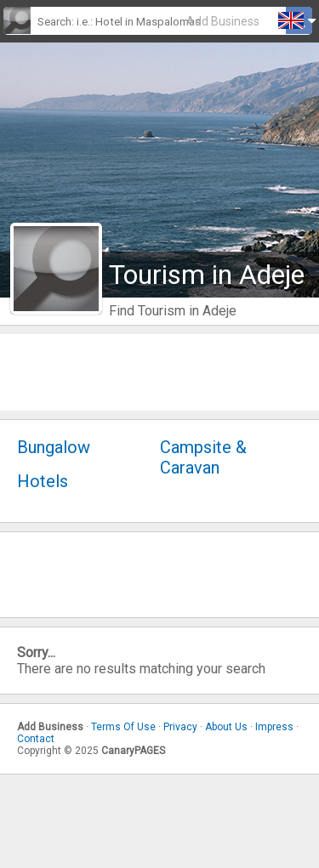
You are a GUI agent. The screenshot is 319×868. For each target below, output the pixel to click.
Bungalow (54, 447)
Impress (274, 727)
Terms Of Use (123, 727)
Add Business (223, 21)
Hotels (43, 481)
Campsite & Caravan (203, 457)
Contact (36, 739)
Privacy (180, 727)
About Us (226, 727)
